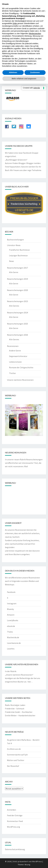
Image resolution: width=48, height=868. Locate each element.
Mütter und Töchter (16, 760)
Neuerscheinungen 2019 (17, 279)
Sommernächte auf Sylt (17, 755)
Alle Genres (14, 306)
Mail (26, 466)
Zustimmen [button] (35, 72)
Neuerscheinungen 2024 (17, 313)
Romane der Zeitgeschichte (21, 367)
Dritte (15, 23)
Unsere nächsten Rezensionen (20, 380)
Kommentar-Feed (15, 821)
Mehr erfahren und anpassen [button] (24, 79)
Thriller (12, 373)
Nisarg (28, 865)
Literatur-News (14, 245)
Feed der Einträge (15, 815)
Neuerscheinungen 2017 (17, 268)
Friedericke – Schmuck (15, 709)
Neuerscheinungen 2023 (17, 301)
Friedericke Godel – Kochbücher (19, 712)
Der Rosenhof (13, 766)
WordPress (37, 861)
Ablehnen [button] (13, 72)
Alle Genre (14, 272)
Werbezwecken (35, 34)
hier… (30, 682)
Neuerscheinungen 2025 (17, 324)
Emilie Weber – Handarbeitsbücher (20, 715)
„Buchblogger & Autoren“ (16, 160)
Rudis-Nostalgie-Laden (15, 705)
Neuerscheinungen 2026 (17, 335)
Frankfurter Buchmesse (19, 250)
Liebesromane (15, 362)
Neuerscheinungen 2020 (17, 290)
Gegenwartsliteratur (18, 356)
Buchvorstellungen (15, 240)
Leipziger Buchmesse (18, 255)
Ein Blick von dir (14, 749)
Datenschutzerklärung (15, 849)
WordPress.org (14, 827)
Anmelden (12, 810)
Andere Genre (15, 351)
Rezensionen (13, 346)
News (11, 261)
